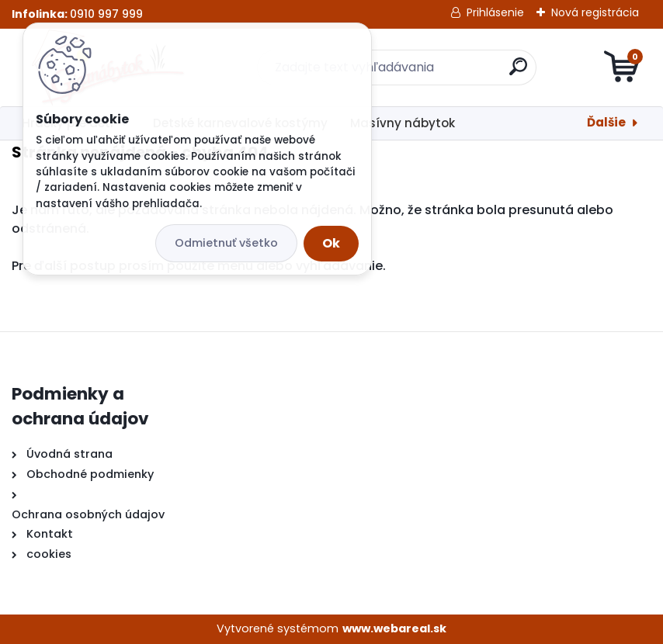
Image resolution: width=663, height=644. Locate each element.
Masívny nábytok (403, 123)
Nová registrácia (595, 12)
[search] (518, 73)
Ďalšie (606, 122)
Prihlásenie (495, 12)
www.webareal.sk (394, 628)
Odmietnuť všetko (226, 243)
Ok (331, 243)
